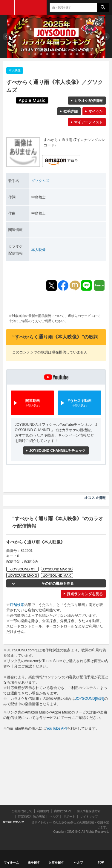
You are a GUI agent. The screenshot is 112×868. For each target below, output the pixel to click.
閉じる (101, 19)
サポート (69, 816)
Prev (6, 37)
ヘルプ (54, 816)
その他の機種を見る (58, 584)
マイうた (96, 111)
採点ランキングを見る (85, 594)
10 (83, 54)
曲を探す (34, 862)
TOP (101, 862)
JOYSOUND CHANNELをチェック (57, 451)
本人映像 (39, 250)
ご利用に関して (22, 811)
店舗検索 (17, 605)
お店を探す (56, 862)
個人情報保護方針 (89, 811)
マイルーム (11, 862)
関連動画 (32, 403)
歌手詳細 (70, 111)
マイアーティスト (88, 122)
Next (106, 37)
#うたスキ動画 (80, 403)
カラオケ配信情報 (88, 101)
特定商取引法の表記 (31, 816)
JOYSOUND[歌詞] (89, 699)
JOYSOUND (31, 7)
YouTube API (56, 728)
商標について (63, 811)
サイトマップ (89, 816)
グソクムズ (40, 181)
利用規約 (43, 811)
